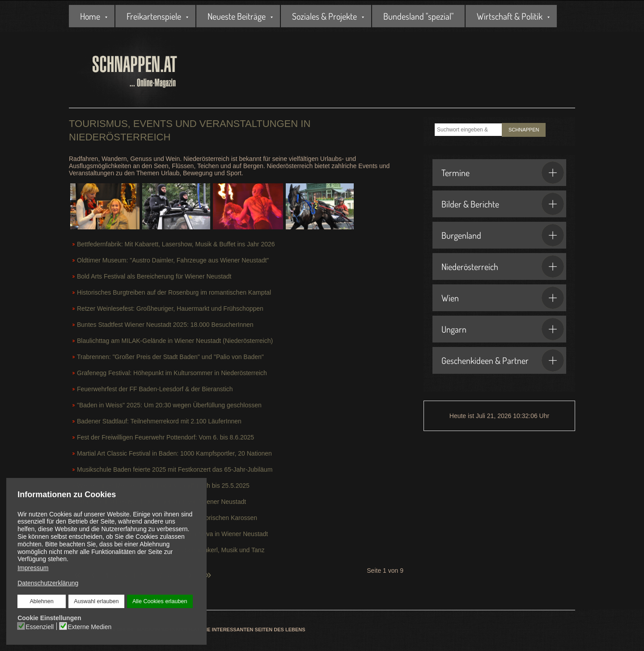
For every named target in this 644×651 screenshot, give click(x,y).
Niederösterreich (503, 266)
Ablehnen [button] (41, 601)
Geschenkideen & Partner (503, 360)
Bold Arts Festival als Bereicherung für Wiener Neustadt (154, 276)
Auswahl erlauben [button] (96, 601)
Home (90, 16)
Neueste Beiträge (237, 16)
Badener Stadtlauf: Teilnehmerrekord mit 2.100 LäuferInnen (159, 421)
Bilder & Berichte (503, 204)
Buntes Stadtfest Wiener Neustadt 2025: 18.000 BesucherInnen (165, 325)
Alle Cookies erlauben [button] (160, 601)
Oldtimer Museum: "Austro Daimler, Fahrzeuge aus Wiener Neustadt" (173, 260)
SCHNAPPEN (524, 130)
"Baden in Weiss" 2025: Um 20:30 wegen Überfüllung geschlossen (169, 405)
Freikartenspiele (154, 16)
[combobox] (468, 130)
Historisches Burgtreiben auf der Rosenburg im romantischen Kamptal (174, 292)
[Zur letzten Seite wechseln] (208, 570)
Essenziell (40, 627)
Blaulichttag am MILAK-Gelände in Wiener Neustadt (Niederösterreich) (175, 341)
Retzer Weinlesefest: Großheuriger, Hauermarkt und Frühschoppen (170, 309)
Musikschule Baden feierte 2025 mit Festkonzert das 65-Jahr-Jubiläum (175, 469)
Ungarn (503, 329)
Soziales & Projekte (324, 16)
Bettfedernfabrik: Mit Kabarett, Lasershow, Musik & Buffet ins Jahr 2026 (176, 244)
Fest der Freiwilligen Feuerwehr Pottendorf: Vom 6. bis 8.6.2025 (165, 437)
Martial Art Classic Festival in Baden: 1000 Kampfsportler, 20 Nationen (174, 453)
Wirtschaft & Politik (510, 16)
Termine (503, 173)
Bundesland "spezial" (418, 16)
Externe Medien (89, 627)
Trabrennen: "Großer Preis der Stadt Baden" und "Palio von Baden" (170, 357)
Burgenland (503, 235)
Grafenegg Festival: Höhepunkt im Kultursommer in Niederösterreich (172, 373)
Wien (503, 298)
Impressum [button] (33, 568)
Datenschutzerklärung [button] (48, 583)
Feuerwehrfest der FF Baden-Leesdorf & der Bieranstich (155, 389)
